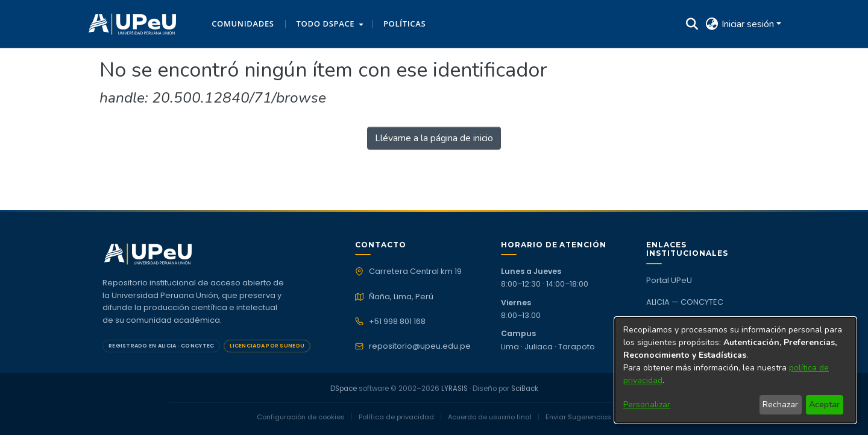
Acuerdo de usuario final (490, 417)
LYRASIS (454, 389)
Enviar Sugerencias (578, 417)
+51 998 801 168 (397, 322)
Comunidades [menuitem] (243, 24)
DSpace (344, 389)
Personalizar (647, 405)
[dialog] (735, 370)
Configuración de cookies (301, 417)
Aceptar (824, 405)
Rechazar (780, 405)
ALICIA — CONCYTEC (685, 302)
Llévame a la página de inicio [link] (434, 138)
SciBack (525, 389)
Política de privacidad (396, 417)
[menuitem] (329, 24)
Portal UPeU (669, 281)
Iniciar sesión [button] (749, 24)
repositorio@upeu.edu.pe (420, 346)
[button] (132, 24)
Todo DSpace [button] (326, 24)
